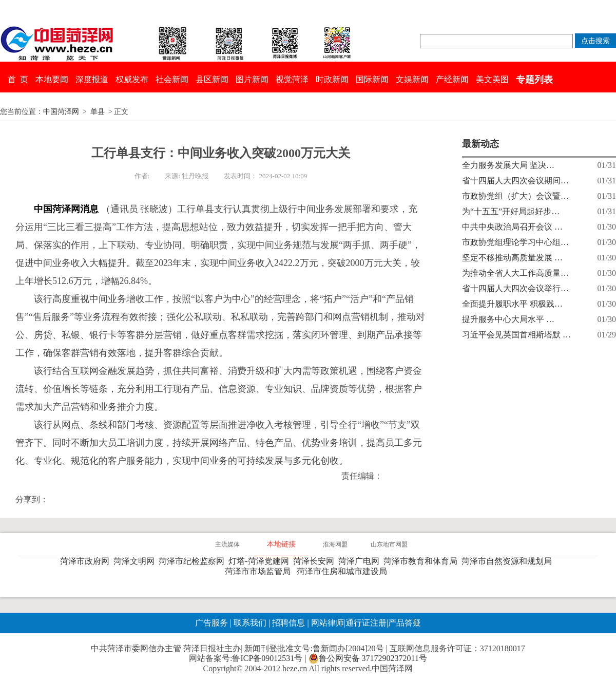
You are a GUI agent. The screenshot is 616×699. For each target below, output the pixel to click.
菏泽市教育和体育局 (422, 561)
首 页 (18, 79)
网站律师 (326, 623)
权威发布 (132, 79)
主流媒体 (227, 544)
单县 (98, 112)
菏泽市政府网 (87, 561)
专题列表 (534, 80)
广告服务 (211, 623)
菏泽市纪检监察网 (194, 561)
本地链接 (281, 544)
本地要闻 (52, 79)
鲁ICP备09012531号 (267, 658)
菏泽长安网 (316, 561)
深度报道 (92, 79)
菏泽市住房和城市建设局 (344, 571)
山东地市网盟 (389, 544)
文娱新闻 (412, 79)
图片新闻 (252, 79)
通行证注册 (366, 623)
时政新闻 (332, 79)
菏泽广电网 (361, 561)
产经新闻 (452, 79)
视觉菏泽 (292, 79)
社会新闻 (172, 79)
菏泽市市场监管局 (260, 571)
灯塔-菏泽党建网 (261, 561)
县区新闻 (212, 79)
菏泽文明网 (136, 561)
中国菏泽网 (61, 112)
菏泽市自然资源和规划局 (509, 561)
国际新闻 (372, 79)
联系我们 (250, 623)
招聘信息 (288, 623)
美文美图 (492, 79)
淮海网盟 (335, 544)
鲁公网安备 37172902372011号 (368, 658)
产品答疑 (405, 623)
